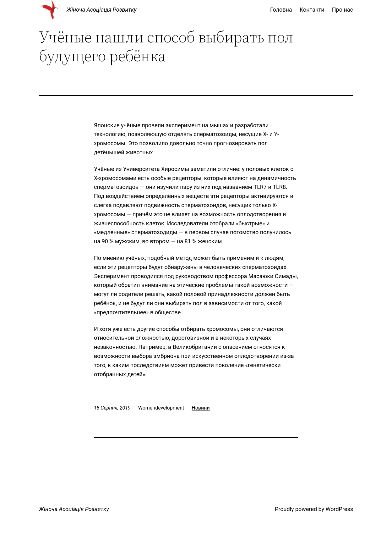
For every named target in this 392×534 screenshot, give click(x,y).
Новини (201, 408)
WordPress (339, 509)
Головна (281, 10)
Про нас (343, 10)
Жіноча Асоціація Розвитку (102, 10)
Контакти (312, 10)
